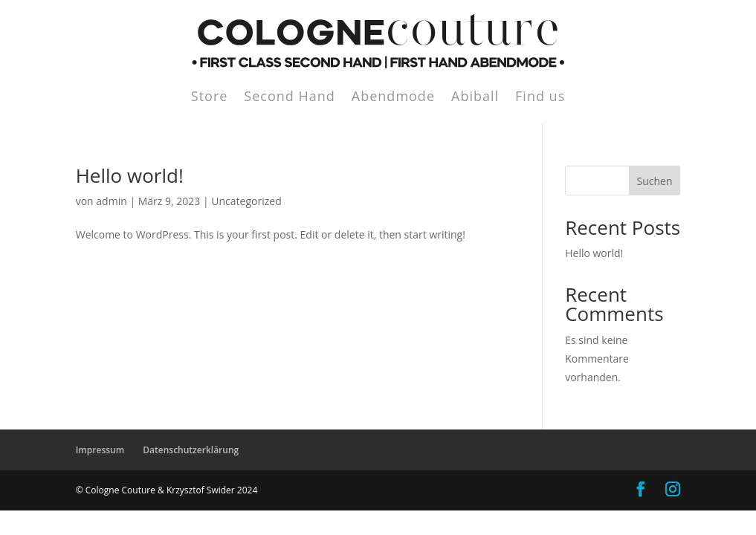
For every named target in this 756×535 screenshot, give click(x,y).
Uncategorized (246, 201)
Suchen (654, 181)
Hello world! (130, 175)
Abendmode (393, 98)
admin (111, 201)
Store (210, 98)
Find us (540, 98)
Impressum (100, 450)
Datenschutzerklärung (191, 450)
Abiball (475, 98)
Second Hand (289, 98)
